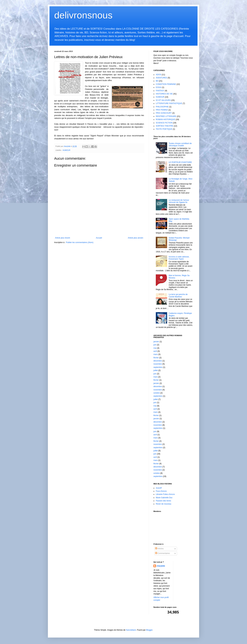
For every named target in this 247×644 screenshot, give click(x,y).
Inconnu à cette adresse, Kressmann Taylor (179, 258)
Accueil (99, 238)
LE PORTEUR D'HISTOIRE (180, 162)
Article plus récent (62, 238)
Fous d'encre (161, 491)
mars (156, 354)
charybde (161, 566)
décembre (158, 361)
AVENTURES (161, 78)
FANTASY (160, 91)
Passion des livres (163, 501)
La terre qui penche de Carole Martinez (178, 295)
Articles (159, 549)
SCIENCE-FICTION (164, 123)
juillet (156, 370)
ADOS (158, 75)
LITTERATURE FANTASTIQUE (169, 103)
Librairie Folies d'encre (165, 494)
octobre (157, 393)
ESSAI (159, 87)
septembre (158, 367)
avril (155, 351)
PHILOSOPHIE (162, 107)
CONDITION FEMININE (166, 84)
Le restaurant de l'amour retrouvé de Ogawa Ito (179, 201)
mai (155, 348)
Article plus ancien (136, 238)
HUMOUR (67, 150)
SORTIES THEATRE (165, 126)
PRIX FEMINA (162, 110)
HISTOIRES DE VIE (164, 94)
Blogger (149, 630)
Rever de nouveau (164, 504)
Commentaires (162, 553)
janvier (156, 342)
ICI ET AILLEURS (163, 100)
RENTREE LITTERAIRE (166, 116)
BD (157, 81)
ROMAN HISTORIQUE (165, 119)
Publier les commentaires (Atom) (80, 242)
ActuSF (159, 488)
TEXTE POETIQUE (164, 129)
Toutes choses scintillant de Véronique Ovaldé (180, 145)
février (156, 358)
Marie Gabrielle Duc (164, 498)
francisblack (131, 630)
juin (155, 345)
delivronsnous (83, 15)
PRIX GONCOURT (164, 113)
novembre (158, 364)
